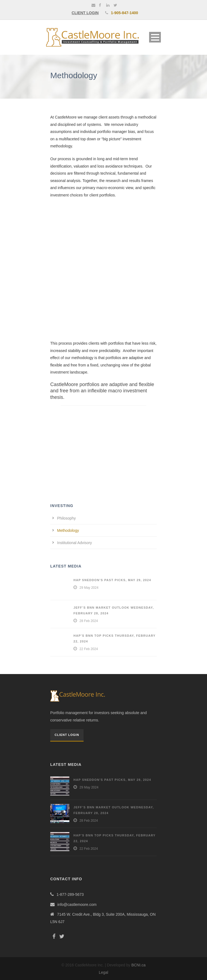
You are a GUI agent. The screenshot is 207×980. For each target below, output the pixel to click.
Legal (104, 972)
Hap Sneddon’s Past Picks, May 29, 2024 (112, 580)
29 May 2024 (89, 588)
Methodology (68, 530)
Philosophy (66, 518)
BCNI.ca (138, 965)
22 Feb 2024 (89, 649)
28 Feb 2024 (89, 621)
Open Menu (155, 37)
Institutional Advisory (75, 543)
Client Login (67, 735)
